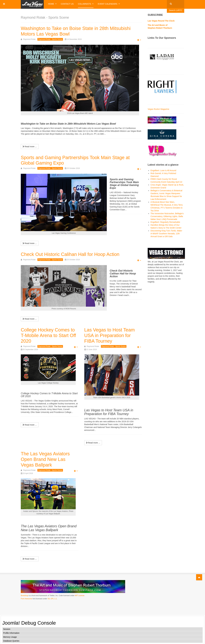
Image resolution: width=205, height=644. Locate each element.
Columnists (86, 4)
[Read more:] (30, 146)
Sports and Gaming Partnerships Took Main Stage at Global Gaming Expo (79, 160)
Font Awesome (26, 598)
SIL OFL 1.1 (52, 598)
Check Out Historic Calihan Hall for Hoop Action (74, 254)
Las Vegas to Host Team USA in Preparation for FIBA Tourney (111, 335)
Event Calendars (109, 4)
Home (52, 4)
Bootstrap (24, 595)
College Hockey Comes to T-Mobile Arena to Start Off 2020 (49, 335)
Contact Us (67, 4)
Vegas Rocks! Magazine (158, 109)
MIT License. (80, 595)
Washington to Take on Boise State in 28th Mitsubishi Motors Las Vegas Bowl (80, 31)
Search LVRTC (176, 10)
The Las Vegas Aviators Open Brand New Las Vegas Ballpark (47, 459)
